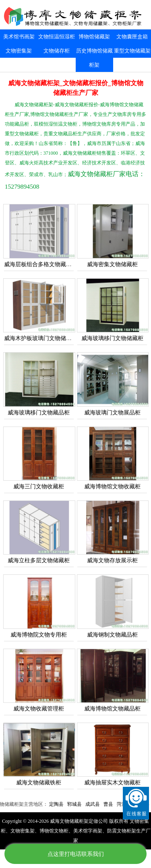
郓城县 (81, 804)
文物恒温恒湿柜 (57, 37)
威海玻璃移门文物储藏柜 (112, 338)
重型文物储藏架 (132, 51)
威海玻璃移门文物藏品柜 (39, 413)
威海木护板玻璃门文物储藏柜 (41, 338)
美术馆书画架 (19, 37)
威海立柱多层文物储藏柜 (39, 560)
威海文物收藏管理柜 (39, 709)
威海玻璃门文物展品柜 (112, 413)
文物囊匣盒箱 (132, 37)
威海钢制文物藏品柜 (112, 635)
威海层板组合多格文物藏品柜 (41, 264)
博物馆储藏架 (94, 37)
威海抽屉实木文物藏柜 (112, 783)
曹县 (114, 804)
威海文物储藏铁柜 (39, 783)
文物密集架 (19, 51)
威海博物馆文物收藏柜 (112, 487)
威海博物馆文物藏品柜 (112, 709)
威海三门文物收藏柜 (39, 487)
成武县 (99, 804)
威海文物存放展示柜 (112, 560)
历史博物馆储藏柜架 (94, 58)
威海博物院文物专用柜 (39, 635)
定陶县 (62, 804)
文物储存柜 (57, 51)
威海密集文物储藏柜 (112, 264)
